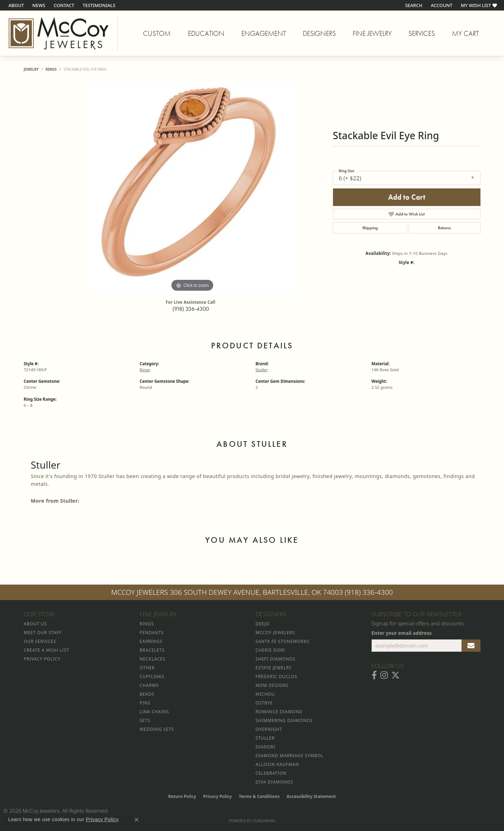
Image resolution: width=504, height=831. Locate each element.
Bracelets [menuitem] (152, 650)
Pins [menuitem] (145, 703)
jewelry (31, 69)
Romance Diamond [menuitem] (279, 712)
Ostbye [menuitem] (264, 703)
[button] (413, 5)
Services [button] (422, 33)
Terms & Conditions (259, 796)
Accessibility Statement (311, 796)
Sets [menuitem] (145, 720)
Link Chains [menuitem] (155, 712)
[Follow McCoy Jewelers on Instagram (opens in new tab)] (384, 675)
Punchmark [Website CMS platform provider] (264, 821)
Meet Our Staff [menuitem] (43, 633)
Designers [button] (319, 33)
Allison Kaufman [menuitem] (277, 764)
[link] (15, 5)
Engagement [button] (264, 33)
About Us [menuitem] (35, 624)
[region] (192, 188)
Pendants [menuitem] (152, 633)
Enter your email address (402, 633)
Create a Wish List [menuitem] (47, 650)
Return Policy (182, 796)
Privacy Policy (217, 796)
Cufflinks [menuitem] (152, 677)
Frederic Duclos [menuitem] (277, 677)
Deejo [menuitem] (263, 624)
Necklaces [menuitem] (153, 659)
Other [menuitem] (147, 668)
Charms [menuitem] (149, 685)
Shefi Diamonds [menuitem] (276, 659)
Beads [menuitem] (147, 694)
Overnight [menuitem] (269, 729)
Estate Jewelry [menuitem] (274, 668)
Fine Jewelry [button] (372, 33)
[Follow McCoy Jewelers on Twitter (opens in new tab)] (395, 675)
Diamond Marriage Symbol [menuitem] (290, 756)
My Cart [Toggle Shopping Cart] (465, 33)
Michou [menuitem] (265, 694)
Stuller (262, 370)
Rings (51, 69)
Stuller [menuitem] (265, 738)
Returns (444, 228)
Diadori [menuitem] (266, 747)
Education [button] (206, 33)
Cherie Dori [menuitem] (270, 650)
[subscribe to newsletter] (471, 646)
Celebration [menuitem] (271, 773)
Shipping (370, 228)
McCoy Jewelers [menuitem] (275, 633)
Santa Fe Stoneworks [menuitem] (283, 641)
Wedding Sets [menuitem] (157, 729)
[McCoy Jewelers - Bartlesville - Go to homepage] (59, 33)
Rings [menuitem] (147, 624)
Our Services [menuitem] (40, 641)
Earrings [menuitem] (151, 641)
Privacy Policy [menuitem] (42, 659)
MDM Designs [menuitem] (272, 685)
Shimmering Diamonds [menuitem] (284, 720)
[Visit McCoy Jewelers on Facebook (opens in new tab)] (374, 675)
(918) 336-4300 (191, 309)
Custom (157, 33)
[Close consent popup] (137, 820)
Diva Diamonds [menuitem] (274, 782)
